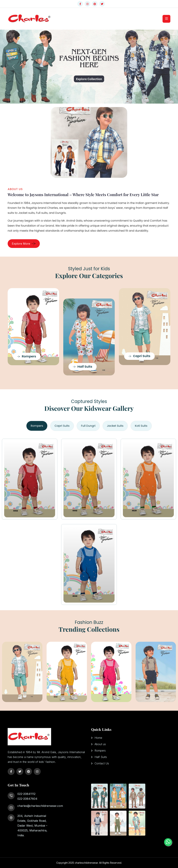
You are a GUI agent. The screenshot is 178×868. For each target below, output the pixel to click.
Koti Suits (141, 426)
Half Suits (83, 367)
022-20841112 (26, 794)
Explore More (21, 244)
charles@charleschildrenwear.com (40, 806)
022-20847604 (27, 799)
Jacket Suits (115, 426)
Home (98, 738)
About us (100, 744)
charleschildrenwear (86, 863)
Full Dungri (88, 426)
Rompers (27, 356)
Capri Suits (139, 356)
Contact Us (102, 763)
